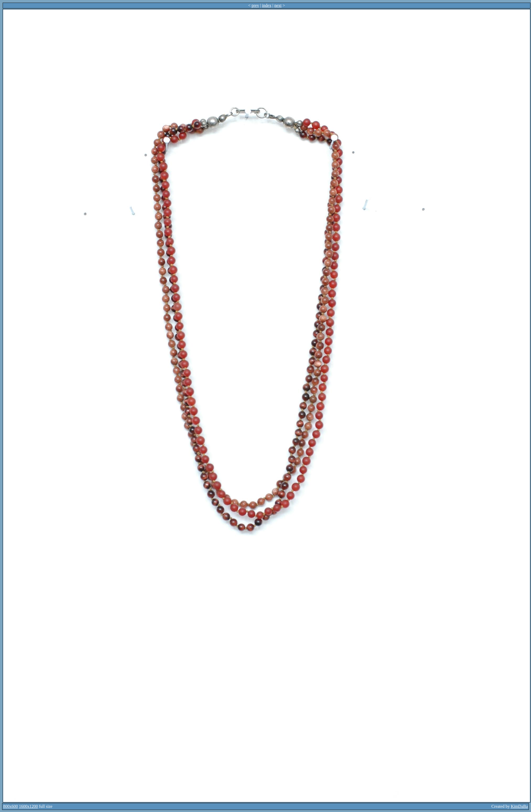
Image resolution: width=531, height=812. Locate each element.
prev (255, 5)
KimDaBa (519, 806)
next (278, 5)
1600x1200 (28, 806)
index (267, 5)
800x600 (11, 806)
